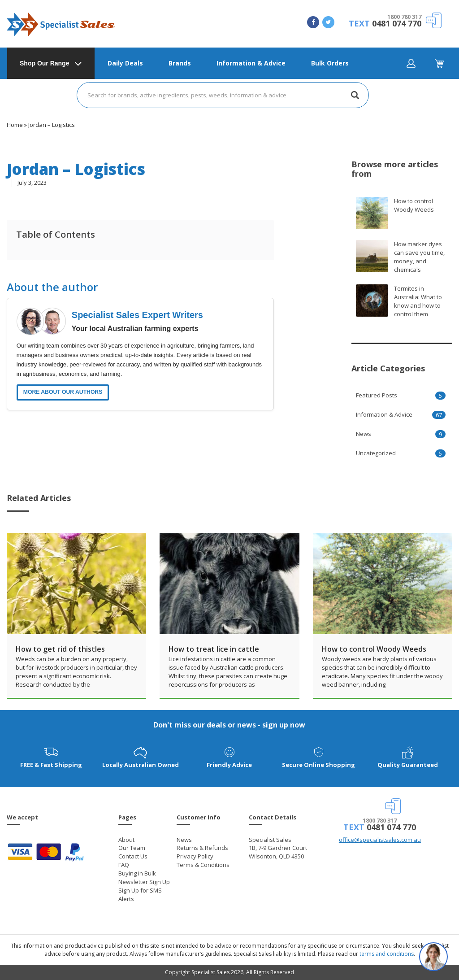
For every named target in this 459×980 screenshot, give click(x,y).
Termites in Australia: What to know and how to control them (418, 301)
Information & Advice (251, 63)
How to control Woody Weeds (414, 205)
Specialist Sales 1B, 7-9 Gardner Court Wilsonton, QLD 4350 (278, 848)
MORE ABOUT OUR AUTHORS (63, 392)
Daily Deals (125, 63)
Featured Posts (377, 395)
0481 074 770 (397, 23)
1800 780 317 (404, 17)
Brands (180, 63)
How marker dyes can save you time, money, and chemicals (419, 257)
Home (15, 125)
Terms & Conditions (203, 865)
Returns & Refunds (202, 848)
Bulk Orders (330, 63)
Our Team (132, 848)
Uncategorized (376, 453)
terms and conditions (387, 954)
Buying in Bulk (137, 873)
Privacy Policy (195, 856)
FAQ (124, 865)
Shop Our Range (44, 63)
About (126, 840)
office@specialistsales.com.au (380, 840)
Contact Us (133, 856)
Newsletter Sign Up (144, 882)
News (364, 434)
